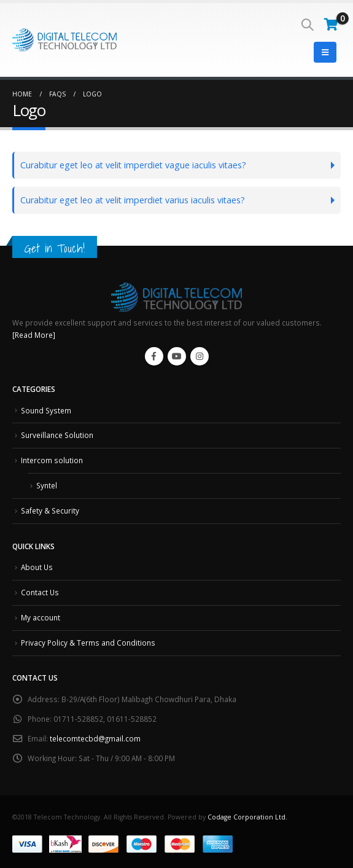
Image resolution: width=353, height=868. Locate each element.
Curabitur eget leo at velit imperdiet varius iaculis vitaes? (133, 200)
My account (41, 617)
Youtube (177, 356)
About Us (37, 567)
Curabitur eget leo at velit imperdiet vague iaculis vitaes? (133, 165)
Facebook (154, 356)
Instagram (200, 356)
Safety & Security (50, 510)
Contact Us (40, 592)
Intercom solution (52, 460)
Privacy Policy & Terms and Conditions (88, 643)
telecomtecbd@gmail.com (95, 738)
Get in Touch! (55, 248)
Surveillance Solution (57, 435)
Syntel (47, 485)
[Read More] (34, 335)
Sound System (46, 410)
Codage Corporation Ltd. (247, 817)
